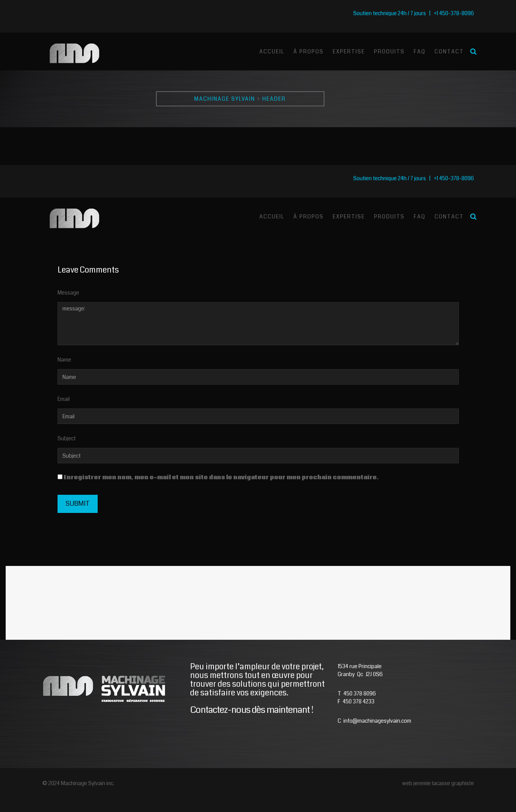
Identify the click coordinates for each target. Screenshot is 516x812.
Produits (389, 51)
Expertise (349, 51)
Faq (420, 51)
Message (68, 293)
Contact (449, 51)
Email (64, 399)
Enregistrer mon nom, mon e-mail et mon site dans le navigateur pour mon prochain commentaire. (221, 477)
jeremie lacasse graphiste (444, 783)
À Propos (309, 51)
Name (64, 360)
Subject (67, 438)
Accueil (272, 51)
